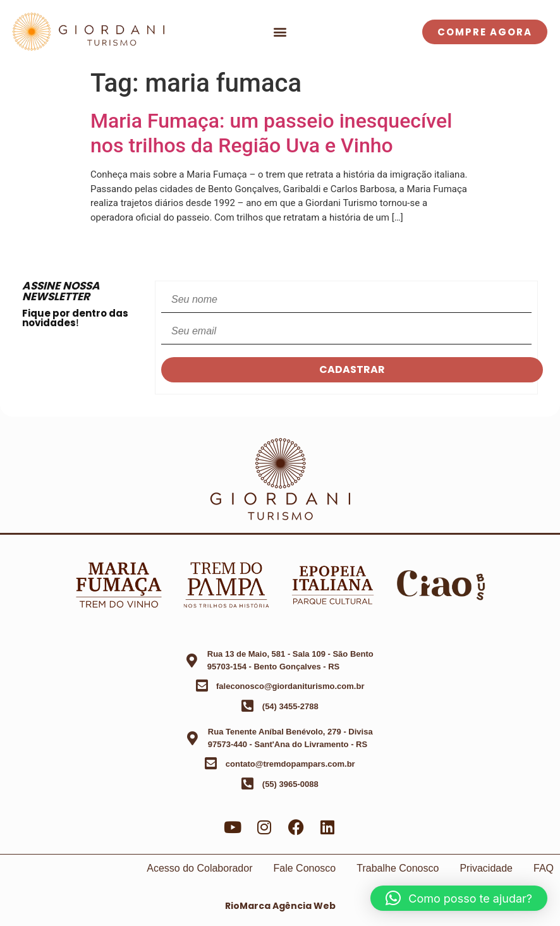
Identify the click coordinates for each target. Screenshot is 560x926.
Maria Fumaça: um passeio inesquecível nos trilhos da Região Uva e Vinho (271, 133)
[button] (280, 32)
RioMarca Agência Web (280, 906)
